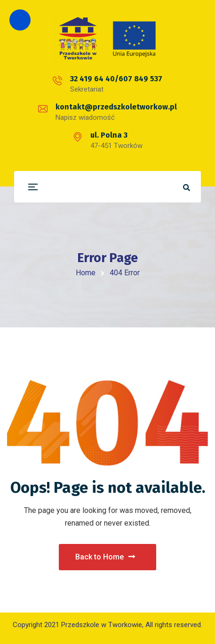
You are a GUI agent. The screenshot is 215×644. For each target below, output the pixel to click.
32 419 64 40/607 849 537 (116, 79)
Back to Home (105, 557)
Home (86, 273)
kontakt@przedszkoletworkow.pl (116, 107)
